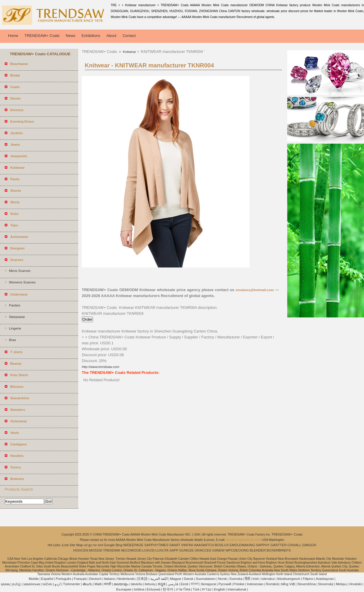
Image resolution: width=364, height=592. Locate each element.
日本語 (142, 579)
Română (272, 584)
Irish (256, 579)
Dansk (189, 579)
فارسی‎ (173, 584)
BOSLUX (222, 545)
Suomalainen (206, 579)
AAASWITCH (204, 545)
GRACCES (203, 550)
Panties (14, 305)
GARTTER (279, 545)
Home (13, 36)
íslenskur (268, 579)
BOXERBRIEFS (279, 550)
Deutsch (95, 579)
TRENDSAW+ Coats (42, 36)
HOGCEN (81, 550)
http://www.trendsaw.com (101, 367)
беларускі (209, 584)
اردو (58, 584)
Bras (12, 340)
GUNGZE (186, 550)
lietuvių (150, 584)
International (237, 589)
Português (63, 579)
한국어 (168, 589)
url (86, 545)
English (220, 589)
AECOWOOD (131, 550)
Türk (196, 589)
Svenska (236, 579)
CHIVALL (294, 545)
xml (100, 545)
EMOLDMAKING (242, 545)
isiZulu (47, 584)
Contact (129, 36)
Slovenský (326, 584)
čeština (139, 589)
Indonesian (255, 584)
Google (109, 545)
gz (90, 545)
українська (32, 584)
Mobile (34, 579)
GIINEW (218, 550)
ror (95, 545)
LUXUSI (148, 550)
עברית (207, 589)
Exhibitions (91, 36)
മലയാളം (121, 584)
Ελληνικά (154, 589)
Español (47, 579)
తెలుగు (87, 584)
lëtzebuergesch (289, 579)
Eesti (185, 584)
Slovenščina (306, 584)
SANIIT (175, 545)
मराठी (108, 584)
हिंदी (247, 579)
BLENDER (258, 550)
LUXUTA (162, 550)
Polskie (239, 584)
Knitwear (129, 52)
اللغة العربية (159, 579)
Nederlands (126, 579)
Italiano (109, 579)
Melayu (341, 584)
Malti (98, 584)
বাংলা (195, 584)
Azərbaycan (325, 579)
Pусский (225, 584)
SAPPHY (263, 545)
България (124, 589)
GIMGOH (309, 545)
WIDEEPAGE (133, 545)
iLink (65, 545)
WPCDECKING (237, 550)
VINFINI (187, 545)
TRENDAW (112, 550)
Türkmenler (71, 584)
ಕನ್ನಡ (162, 584)
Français (80, 579)
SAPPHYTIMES (156, 545)
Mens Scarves (20, 271)
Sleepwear (17, 317)
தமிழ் (17, 584)
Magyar (176, 579)
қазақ (5, 584)
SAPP (174, 550)
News (71, 36)
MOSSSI (96, 550)
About (111, 36)
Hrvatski (355, 584)
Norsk (223, 579)
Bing (119, 545)
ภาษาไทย (183, 589)
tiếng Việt (288, 584)
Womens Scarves (22, 282)
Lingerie (15, 328)
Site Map (76, 545)
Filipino (308, 579)
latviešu (137, 584)
